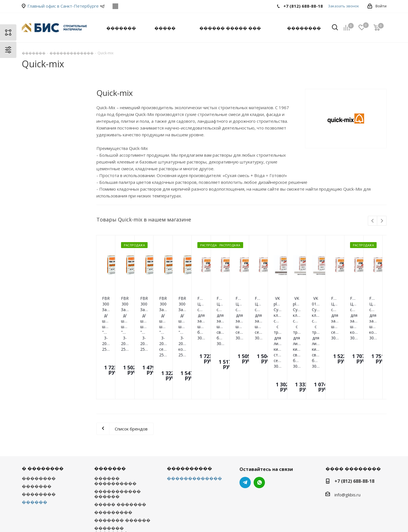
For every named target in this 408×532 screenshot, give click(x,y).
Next (382, 221)
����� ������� (120, 443)
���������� (189, 408)
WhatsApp (116, 6)
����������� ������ (117, 433)
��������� (113, 451)
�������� (39, 417)
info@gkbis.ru (347, 434)
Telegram (103, 6)
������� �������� (111, 470)
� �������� (43, 408)
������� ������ (122, 459)
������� (37, 425)
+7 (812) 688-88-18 (354, 420)
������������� (194, 417)
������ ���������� (115, 420)
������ (34, 441)
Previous (373, 221)
